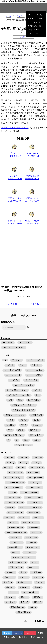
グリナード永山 (13, 483)
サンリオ (33, 483)
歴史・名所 (14, 567)
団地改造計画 (34, 400)
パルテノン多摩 (31, 380)
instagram (30, 633)
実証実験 (14, 537)
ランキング (25, 342)
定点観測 (24, 420)
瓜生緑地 (8, 577)
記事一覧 (37, 15)
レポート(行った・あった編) (18, 395)
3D (5, 360)
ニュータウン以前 (35, 22)
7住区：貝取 (35, 468)
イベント (31, 473)
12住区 (22, 458)
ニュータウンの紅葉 (12, 370)
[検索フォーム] (14, 327)
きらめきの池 (34, 478)
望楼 (10, 430)
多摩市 (31, 527)
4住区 (35, 463)
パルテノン (38, 30)
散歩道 (24, 425)
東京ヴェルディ (36, 435)
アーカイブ (17, 360)
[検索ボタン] (29, 327)
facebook (18, 633)
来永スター (34, 430)
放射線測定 (10, 425)
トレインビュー (12, 488)
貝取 (22, 597)
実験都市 (30, 537)
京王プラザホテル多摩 (28, 507)
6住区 (6, 468)
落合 (36, 587)
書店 (14, 552)
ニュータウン (33, 488)
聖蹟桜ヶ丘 (22, 582)
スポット (10, 365)
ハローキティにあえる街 (24, 385)
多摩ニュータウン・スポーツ (24, 405)
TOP (40, 633)
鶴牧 (31, 607)
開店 (36, 602)
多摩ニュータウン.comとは (31, 637)
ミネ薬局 (35, 304)
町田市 (23, 577)
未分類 (21, 430)
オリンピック (34, 33)
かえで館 (12, 304)
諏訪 (12, 592)
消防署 (34, 572)
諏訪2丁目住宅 (29, 592)
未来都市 (28, 552)
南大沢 (22, 517)
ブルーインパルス (13, 502)
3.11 (22, 463)
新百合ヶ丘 (37, 425)
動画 (20, 400)
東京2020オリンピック (14, 435)
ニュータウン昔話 (34, 375)
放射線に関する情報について (15, 128)
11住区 (8, 458)
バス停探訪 (14, 380)
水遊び (31, 567)
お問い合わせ (10, 637)
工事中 (30, 542)
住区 (38, 395)
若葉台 (37, 440)
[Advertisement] (23, 257)
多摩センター (28, 522)
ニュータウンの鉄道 (35, 370)
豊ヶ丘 (8, 597)
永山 (8, 572)
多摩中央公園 (36, 415)
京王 (8, 507)
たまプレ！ (24, 37)
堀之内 (12, 522)
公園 (30, 30)
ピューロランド (32, 497)
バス (11, 493)
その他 (23, 365)
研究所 (31, 18)
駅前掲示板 (33, 26)
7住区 (20, 468)
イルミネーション (12, 478)
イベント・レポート (36, 360)
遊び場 (9, 602)
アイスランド (14, 473)
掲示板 (36, 420)
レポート (39, 18)
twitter (7, 633)
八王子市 (32, 512)
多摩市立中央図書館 (14, 532)
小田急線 (15, 542)
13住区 (36, 458)
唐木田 (37, 517)
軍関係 (36, 597)
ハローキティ (11, 497)
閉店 (23, 602)
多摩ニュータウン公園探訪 (14, 347)
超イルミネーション (24, 445)
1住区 (9, 463)
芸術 (26, 440)
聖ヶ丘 (6, 582)
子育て (11, 420)
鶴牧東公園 (22, 612)
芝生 (38, 582)
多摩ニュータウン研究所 (15, 415)
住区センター (13, 512)
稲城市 (36, 577)
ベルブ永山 (33, 502)
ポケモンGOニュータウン (17, 390)
